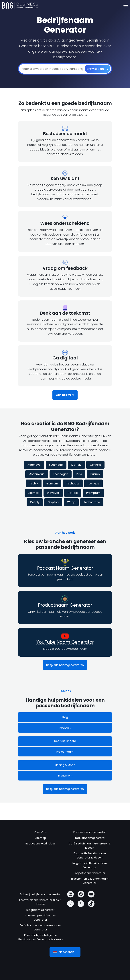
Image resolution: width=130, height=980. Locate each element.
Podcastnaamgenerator (90, 832)
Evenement (65, 776)
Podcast (65, 728)
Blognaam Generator (40, 910)
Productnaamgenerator (90, 838)
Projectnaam (65, 752)
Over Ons (41, 832)
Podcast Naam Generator (65, 568)
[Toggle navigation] (126, 6)
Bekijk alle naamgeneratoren (65, 665)
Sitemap (41, 838)
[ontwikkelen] (97, 69)
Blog (65, 717)
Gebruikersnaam (65, 741)
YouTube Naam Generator (65, 642)
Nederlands (64, 952)
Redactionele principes (41, 844)
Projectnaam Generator (90, 873)
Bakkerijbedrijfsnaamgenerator (40, 894)
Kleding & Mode (65, 765)
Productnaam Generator (65, 605)
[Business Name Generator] (20, 5)
